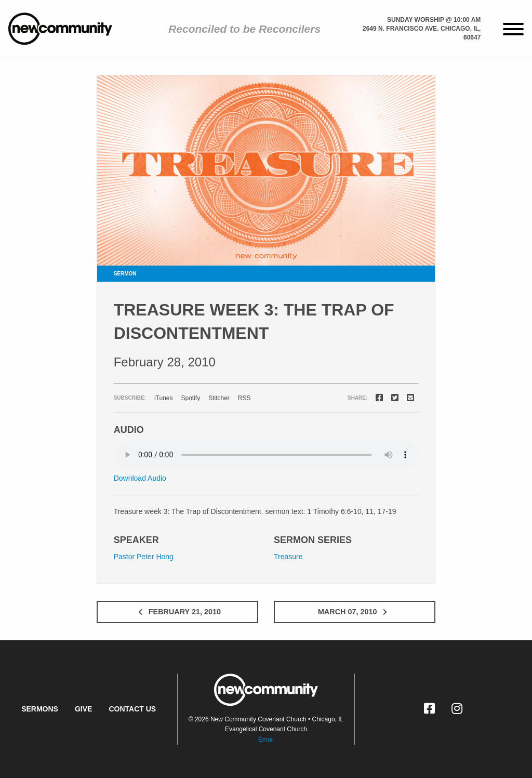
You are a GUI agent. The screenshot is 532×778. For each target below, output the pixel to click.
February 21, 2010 (177, 612)
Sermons (40, 709)
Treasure (288, 557)
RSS (244, 398)
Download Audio (140, 478)
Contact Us (132, 709)
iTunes (164, 398)
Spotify (190, 398)
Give (83, 709)
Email (266, 740)
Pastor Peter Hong (144, 557)
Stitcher (219, 398)
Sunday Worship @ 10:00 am (434, 20)
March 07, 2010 (355, 612)
